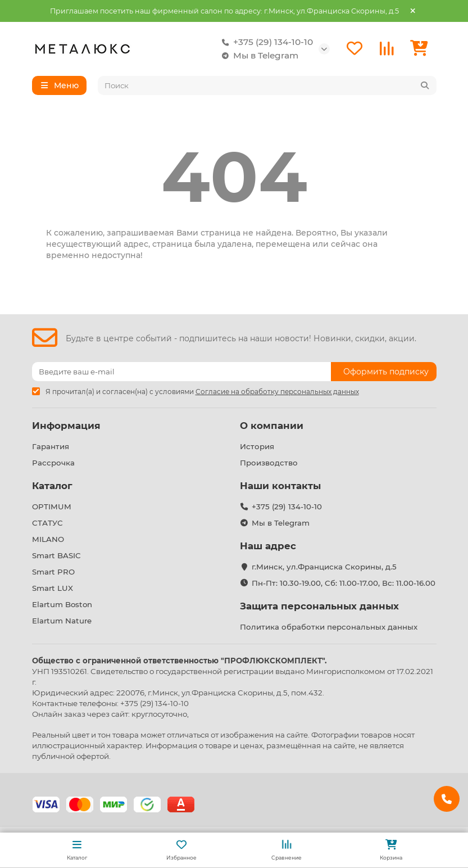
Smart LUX (53, 588)
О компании (272, 426)
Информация (66, 426)
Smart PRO (53, 572)
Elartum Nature (62, 621)
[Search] (267, 85)
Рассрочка (53, 463)
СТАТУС (47, 523)
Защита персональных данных (319, 606)
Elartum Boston (62, 604)
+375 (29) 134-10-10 (265, 42)
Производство (269, 463)
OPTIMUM (52, 507)
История (257, 446)
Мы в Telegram (258, 56)
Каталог (52, 486)
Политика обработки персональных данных (329, 627)
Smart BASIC (56, 555)
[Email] (181, 372)
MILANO (48, 539)
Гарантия (51, 446)
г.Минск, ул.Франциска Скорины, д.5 (324, 567)
